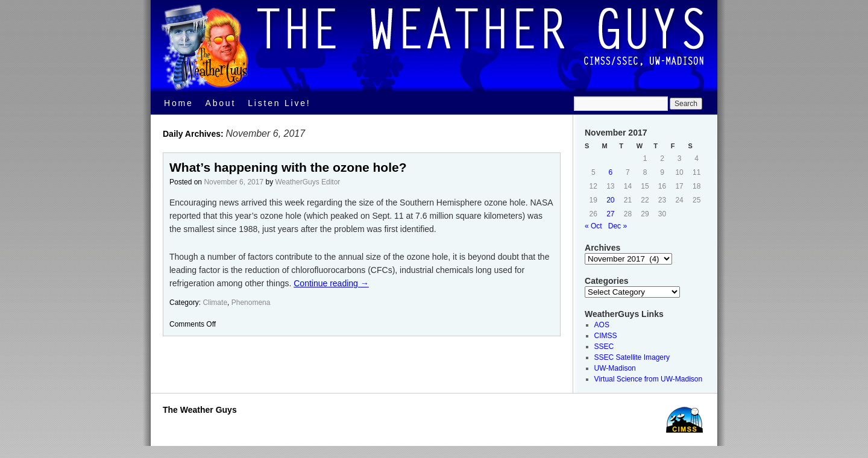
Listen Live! (279, 103)
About (221, 103)
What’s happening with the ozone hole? (288, 167)
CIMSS (606, 336)
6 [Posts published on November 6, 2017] (611, 172)
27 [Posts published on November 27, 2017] (610, 214)
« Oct (593, 226)
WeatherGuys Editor (308, 182)
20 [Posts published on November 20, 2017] (610, 200)
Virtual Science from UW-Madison (649, 379)
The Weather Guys (200, 410)
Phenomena (251, 303)
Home (179, 103)
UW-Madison (615, 368)
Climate (215, 303)
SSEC (604, 347)
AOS (602, 325)
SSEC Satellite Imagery (632, 357)
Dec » (618, 226)
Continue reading (331, 283)
